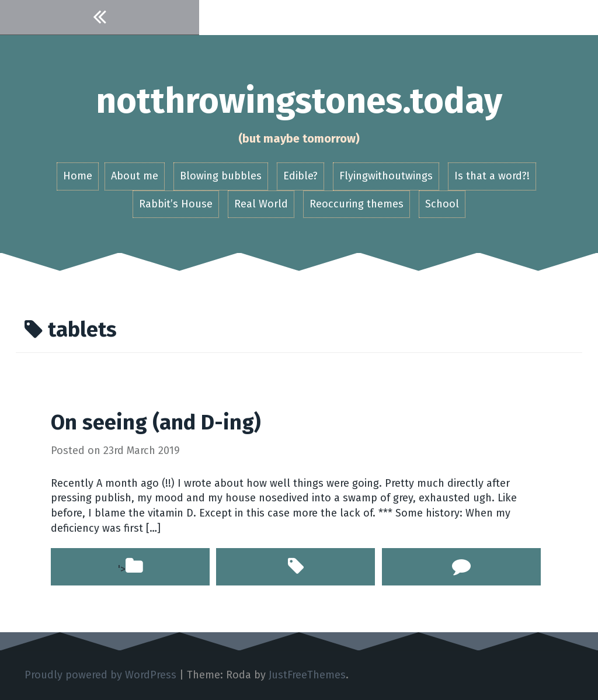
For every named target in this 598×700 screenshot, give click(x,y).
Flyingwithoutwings (386, 176)
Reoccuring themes (357, 204)
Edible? (300, 176)
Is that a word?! (492, 176)
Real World (261, 204)
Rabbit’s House (176, 204)
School (442, 204)
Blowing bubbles (221, 176)
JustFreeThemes (307, 675)
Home (78, 176)
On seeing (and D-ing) (156, 422)
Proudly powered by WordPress (100, 675)
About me (135, 176)
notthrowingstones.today (299, 101)
